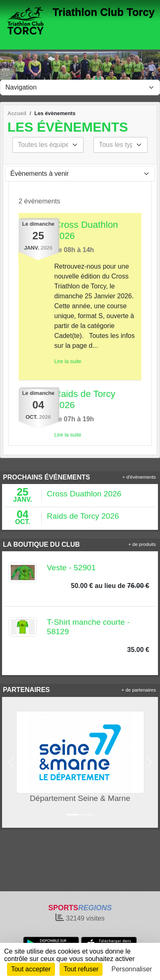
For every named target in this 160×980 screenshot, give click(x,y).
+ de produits (142, 544)
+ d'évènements (139, 477)
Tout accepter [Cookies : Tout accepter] (31, 969)
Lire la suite (68, 361)
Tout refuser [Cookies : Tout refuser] (81, 969)
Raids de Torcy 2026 (83, 516)
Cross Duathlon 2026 (84, 494)
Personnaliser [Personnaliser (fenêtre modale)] (132, 969)
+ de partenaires (139, 690)
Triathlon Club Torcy (104, 12)
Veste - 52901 (71, 568)
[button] (11, 762)
